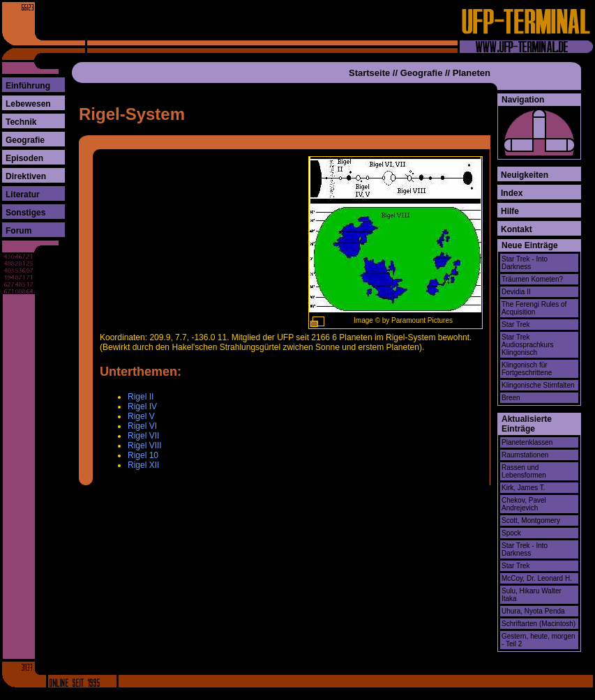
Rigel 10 (143, 455)
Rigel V (141, 416)
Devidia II (516, 292)
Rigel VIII (145, 446)
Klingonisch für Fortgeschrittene (527, 369)
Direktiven (26, 176)
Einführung (28, 86)
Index (512, 193)
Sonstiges (25, 213)
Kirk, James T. (524, 488)
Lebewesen (28, 104)
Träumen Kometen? (532, 279)
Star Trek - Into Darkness (525, 263)
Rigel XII (143, 465)
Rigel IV (142, 406)
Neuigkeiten (525, 175)
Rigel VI (142, 426)
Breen (511, 398)
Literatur (23, 195)
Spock (511, 533)
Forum (18, 231)
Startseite (369, 73)
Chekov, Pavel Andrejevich (524, 504)
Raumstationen (525, 455)
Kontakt (517, 229)
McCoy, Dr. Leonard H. (537, 578)
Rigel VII (143, 436)
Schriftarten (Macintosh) (538, 624)
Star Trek (516, 325)
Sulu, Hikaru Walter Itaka (532, 595)
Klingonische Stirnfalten (538, 385)
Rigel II (141, 397)
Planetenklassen (527, 442)
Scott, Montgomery (531, 520)
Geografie (25, 140)
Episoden (24, 158)
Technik (21, 122)
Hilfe (510, 211)
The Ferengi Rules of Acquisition (534, 308)
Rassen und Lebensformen (524, 471)
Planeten (472, 73)
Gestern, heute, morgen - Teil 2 (538, 640)
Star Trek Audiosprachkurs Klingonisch (527, 345)
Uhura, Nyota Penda (533, 611)
